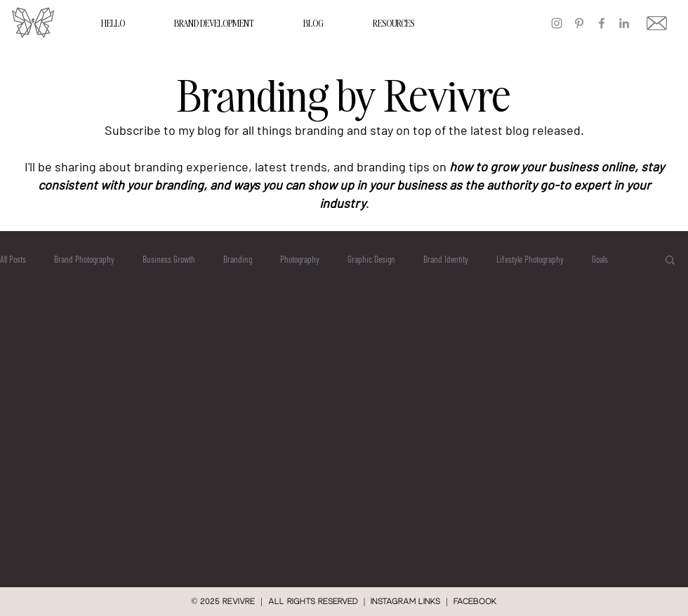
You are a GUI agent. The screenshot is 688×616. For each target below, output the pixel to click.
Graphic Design (371, 259)
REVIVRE (242, 602)
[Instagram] (557, 23)
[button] (670, 261)
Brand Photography (84, 259)
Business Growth (169, 259)
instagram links (405, 602)
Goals (600, 259)
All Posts (13, 259)
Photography (300, 259)
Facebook (475, 602)
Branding (238, 259)
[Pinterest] (579, 23)
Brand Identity (446, 259)
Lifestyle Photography (530, 259)
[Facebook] (602, 23)
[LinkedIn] (624, 23)
